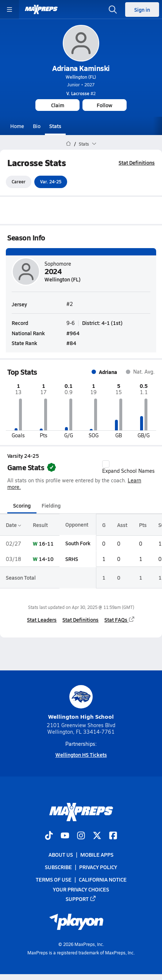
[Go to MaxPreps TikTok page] (49, 836)
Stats (55, 126)
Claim (58, 105)
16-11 (46, 543)
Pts (143, 525)
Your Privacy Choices (81, 889)
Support (81, 899)
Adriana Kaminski (81, 68)
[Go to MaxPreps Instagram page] (81, 836)
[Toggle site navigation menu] (9, 10)
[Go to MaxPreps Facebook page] (113, 836)
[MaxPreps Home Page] (68, 144)
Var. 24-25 (51, 182)
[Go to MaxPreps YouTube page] (65, 836)
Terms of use (54, 880)
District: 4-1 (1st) (102, 323)
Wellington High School (81, 703)
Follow (105, 105)
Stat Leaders (42, 620)
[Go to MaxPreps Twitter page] (97, 836)
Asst (122, 525)
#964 (73, 333)
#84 (71, 343)
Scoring (22, 506)
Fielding (51, 506)
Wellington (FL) (81, 77)
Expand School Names (128, 467)
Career (19, 182)
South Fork (78, 543)
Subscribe (58, 867)
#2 (81, 93)
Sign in (142, 10)
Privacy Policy (98, 867)
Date (13, 525)
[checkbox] (106, 464)
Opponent (77, 525)
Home (17, 126)
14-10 (46, 559)
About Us (61, 854)
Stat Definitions (137, 162)
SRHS (72, 559)
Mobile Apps (97, 854)
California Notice (103, 880)
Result (40, 525)
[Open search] (113, 10)
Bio (37, 126)
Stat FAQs (120, 620)
